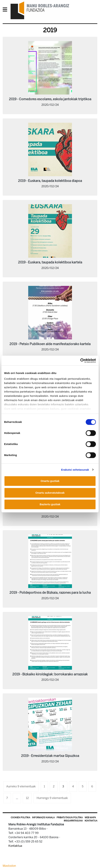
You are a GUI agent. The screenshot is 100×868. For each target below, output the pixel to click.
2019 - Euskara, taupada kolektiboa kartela (50, 262)
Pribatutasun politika (70, 818)
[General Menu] (6, 10)
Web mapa (90, 818)
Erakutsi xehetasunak (75, 470)
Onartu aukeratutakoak (50, 493)
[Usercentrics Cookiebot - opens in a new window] (80, 361)
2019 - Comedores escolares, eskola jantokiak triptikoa (50, 99)
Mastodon (9, 866)
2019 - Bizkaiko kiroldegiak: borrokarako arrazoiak (50, 674)
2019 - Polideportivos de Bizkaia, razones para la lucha (50, 593)
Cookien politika (20, 818)
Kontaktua (91, 821)
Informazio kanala (43, 818)
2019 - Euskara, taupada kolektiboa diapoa (50, 181)
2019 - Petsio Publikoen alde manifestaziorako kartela (50, 344)
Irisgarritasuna (73, 821)
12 (27, 798)
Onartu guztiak (50, 481)
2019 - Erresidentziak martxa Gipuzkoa (50, 756)
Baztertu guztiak (50, 504)
